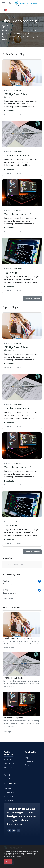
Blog (26, 758)
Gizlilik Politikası (9, 793)
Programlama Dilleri (11, 767)
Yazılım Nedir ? (11, 273)
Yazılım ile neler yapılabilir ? (18, 214)
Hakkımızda (8, 789)
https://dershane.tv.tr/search (11, 3)
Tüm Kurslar (29, 761)
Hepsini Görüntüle (32, 299)
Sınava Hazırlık (9, 764)
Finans (6, 771)
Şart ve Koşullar (9, 796)
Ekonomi (7, 775)
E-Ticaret (7, 779)
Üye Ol (27, 765)
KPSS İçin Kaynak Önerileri (17, 156)
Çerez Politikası (20, 856)
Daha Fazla (9, 111)
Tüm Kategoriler (9, 598)
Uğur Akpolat (17, 90)
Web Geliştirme (9, 760)
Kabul (8, 862)
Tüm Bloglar (7, 732)
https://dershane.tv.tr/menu (5, 2)
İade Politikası (8, 800)
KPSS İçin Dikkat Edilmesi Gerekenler (17, 96)
